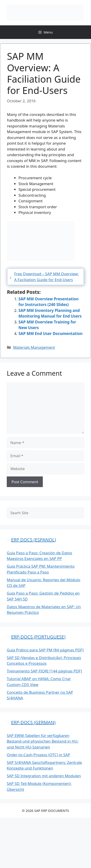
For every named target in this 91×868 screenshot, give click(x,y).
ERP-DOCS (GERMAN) (33, 722)
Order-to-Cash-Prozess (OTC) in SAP (38, 755)
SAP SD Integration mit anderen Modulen (44, 776)
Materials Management (34, 347)
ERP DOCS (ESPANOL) (33, 540)
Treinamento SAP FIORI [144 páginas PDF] (44, 671)
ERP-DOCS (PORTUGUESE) (38, 637)
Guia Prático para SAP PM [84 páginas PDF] (45, 650)
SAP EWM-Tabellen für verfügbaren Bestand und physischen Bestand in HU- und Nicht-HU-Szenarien (43, 741)
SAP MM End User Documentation (50, 334)
